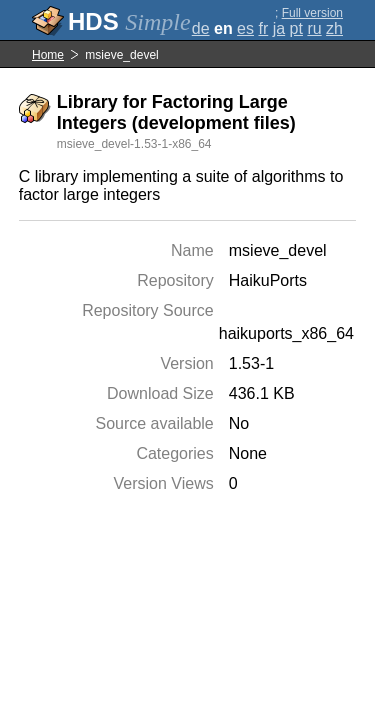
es (245, 28)
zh (334, 28)
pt (296, 28)
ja (279, 28)
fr (263, 28)
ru (314, 28)
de (201, 28)
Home (48, 55)
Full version (312, 13)
